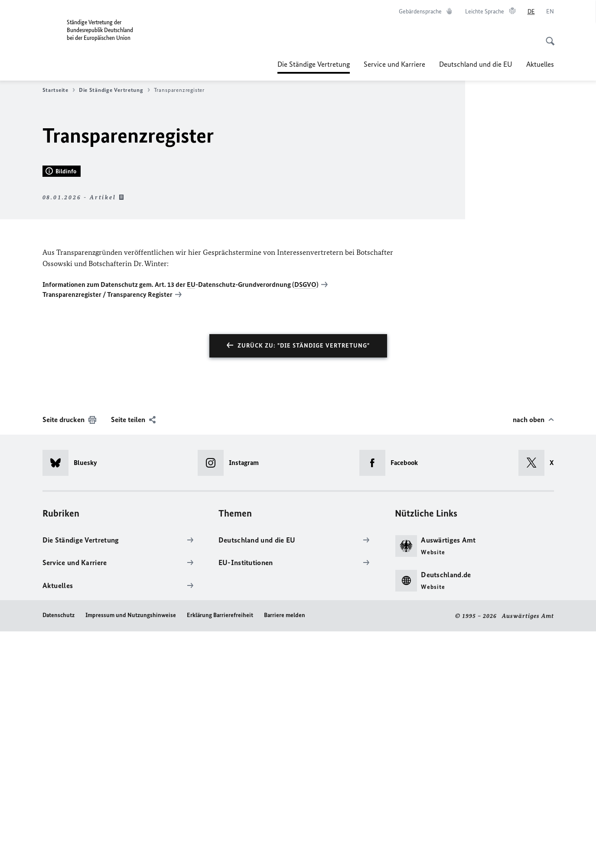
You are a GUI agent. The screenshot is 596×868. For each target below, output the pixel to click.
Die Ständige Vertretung (314, 64)
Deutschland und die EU (476, 64)
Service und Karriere (394, 64)
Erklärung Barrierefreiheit (220, 851)
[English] (550, 12)
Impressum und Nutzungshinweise (131, 851)
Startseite (59, 90)
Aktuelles (540, 64)
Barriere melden (285, 851)
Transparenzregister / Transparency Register (107, 531)
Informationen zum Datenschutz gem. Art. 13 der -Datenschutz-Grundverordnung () (181, 521)
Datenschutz (59, 851)
